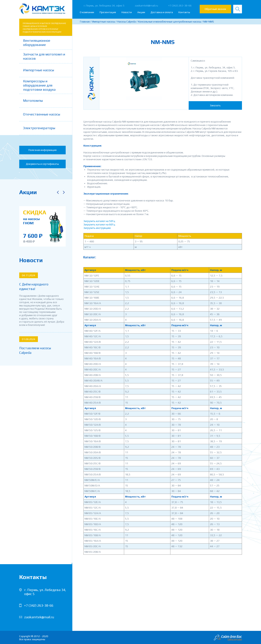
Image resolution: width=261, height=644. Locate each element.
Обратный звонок (215, 9)
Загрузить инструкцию (97, 228)
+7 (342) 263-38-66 (180, 6)
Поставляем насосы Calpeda (35, 350)
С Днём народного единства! (34, 286)
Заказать (215, 105)
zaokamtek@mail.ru (146, 6)
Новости (127, 12)
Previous (58, 192)
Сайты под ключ (235, 639)
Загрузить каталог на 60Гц (99, 224)
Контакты (184, 12)
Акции (141, 12)
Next (64, 192)
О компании (87, 12)
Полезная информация (42, 150)
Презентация (108, 12)
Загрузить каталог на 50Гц (99, 221)
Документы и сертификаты (42, 164)
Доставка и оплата (162, 12)
